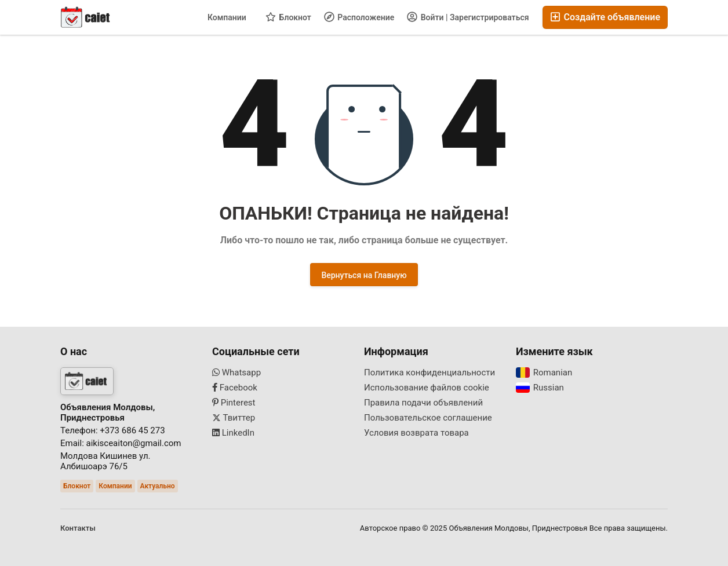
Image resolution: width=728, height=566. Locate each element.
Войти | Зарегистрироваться (468, 17)
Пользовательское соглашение (428, 418)
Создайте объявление (605, 17)
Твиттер (234, 418)
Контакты (78, 528)
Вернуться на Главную (364, 275)
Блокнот (288, 17)
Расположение (359, 17)
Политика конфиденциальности (429, 373)
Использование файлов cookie (427, 388)
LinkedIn (233, 433)
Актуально (158, 486)
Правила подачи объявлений (423, 403)
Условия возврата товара (416, 433)
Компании (227, 17)
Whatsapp (236, 373)
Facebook (235, 388)
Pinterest (234, 403)
